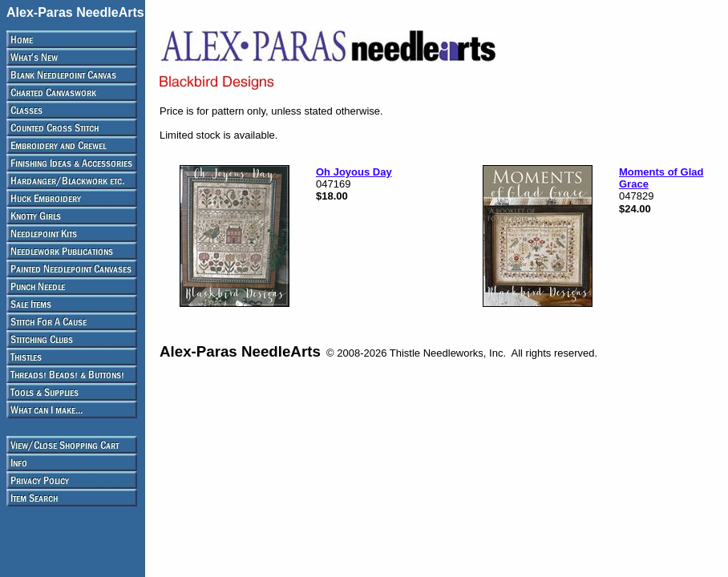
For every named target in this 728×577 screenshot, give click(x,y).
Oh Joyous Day (354, 172)
